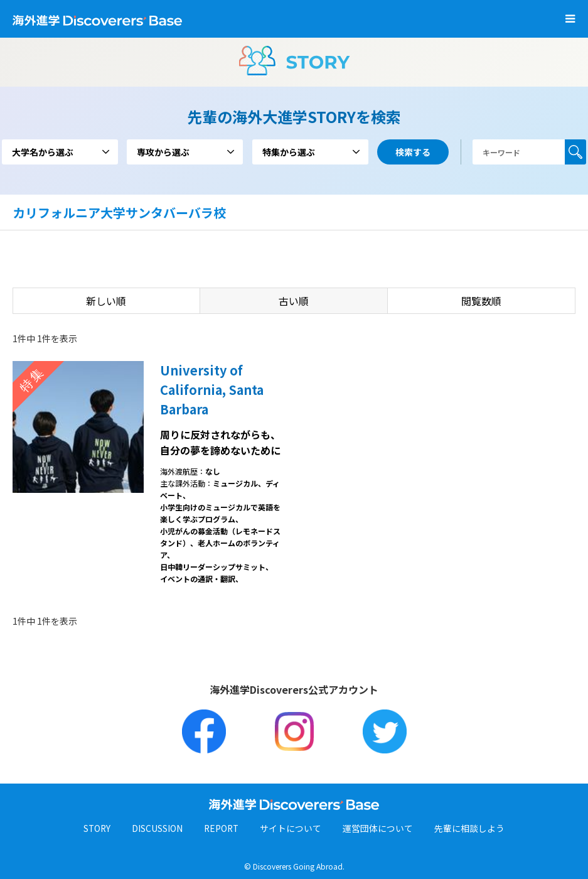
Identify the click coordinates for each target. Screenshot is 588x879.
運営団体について (380, 829)
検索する (575, 152)
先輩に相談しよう (471, 829)
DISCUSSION (157, 829)
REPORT (222, 829)
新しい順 (106, 301)
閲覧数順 (481, 301)
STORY (96, 829)
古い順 (294, 301)
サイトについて (292, 829)
